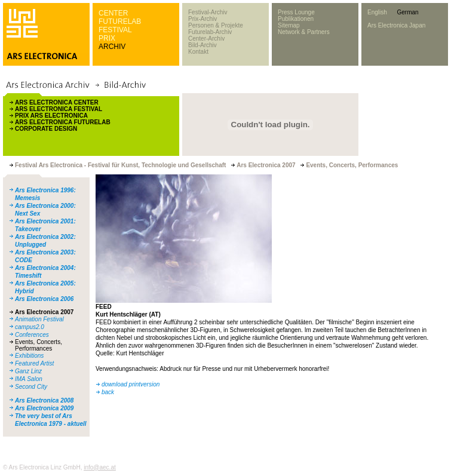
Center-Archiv (206, 39)
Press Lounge (296, 12)
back (108, 392)
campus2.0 (30, 327)
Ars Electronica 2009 (44, 408)
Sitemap (289, 25)
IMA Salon (29, 379)
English (377, 12)
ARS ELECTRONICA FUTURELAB (63, 122)
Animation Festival (39, 319)
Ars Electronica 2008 (44, 400)
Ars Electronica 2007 (44, 312)
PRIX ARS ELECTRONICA (51, 116)
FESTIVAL (115, 30)
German (407, 12)
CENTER (113, 13)
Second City (31, 387)
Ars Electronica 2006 (44, 299)
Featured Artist (34, 363)
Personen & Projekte (216, 25)
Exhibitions (29, 356)
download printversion (131, 384)
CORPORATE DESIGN (46, 129)
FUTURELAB (120, 22)
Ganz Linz (28, 371)
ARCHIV (112, 47)
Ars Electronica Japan (396, 25)
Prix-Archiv (203, 19)
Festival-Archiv (208, 12)
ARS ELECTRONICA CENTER (57, 102)
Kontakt (198, 52)
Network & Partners (304, 32)
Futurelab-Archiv (210, 32)
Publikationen (296, 19)
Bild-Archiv (203, 45)
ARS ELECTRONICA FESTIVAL (59, 109)
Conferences (32, 335)
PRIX (107, 38)
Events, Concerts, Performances (39, 345)
